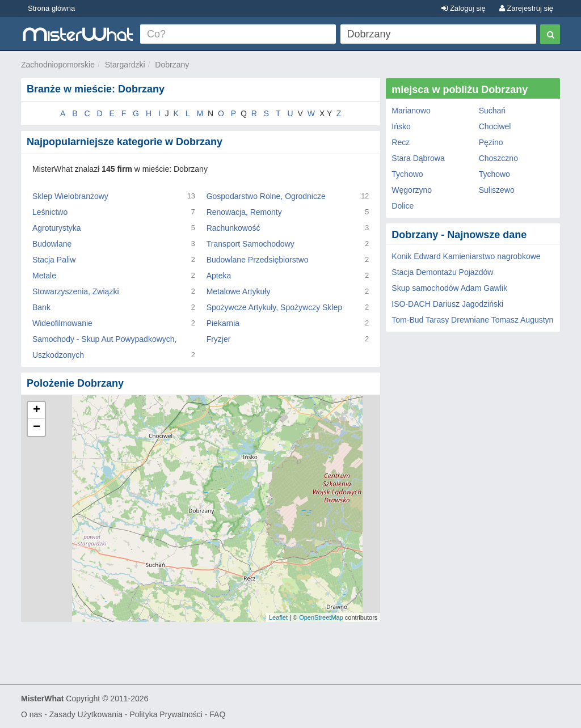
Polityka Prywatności (166, 714)
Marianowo (411, 111)
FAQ (217, 714)
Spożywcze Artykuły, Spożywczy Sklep (274, 307)
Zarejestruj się (526, 8)
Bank (41, 307)
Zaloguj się (463, 8)
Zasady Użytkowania (86, 714)
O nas (31, 714)
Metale (44, 276)
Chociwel (495, 126)
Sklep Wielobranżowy (70, 196)
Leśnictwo (50, 212)
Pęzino (491, 142)
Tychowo (407, 174)
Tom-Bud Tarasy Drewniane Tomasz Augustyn (472, 320)
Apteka (219, 276)
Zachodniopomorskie (58, 65)
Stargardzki (125, 65)
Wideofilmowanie (62, 323)
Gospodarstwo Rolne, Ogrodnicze (266, 196)
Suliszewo (497, 190)
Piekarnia (223, 323)
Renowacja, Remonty (244, 212)
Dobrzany (172, 65)
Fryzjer (219, 339)
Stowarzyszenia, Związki (76, 291)
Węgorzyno (412, 190)
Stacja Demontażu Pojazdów (442, 272)
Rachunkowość (233, 228)
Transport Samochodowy (250, 244)
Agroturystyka (57, 228)
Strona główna (51, 8)
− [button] (37, 428)
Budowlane (52, 244)
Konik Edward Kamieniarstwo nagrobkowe (466, 256)
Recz (401, 142)
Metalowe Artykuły (239, 291)
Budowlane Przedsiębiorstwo (258, 260)
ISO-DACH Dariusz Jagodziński (447, 304)
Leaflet (278, 617)
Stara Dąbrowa (418, 158)
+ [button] (37, 410)
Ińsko (401, 126)
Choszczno (498, 158)
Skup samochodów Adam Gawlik (449, 288)
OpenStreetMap (321, 617)
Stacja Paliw (54, 260)
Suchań (492, 111)
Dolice (403, 206)
